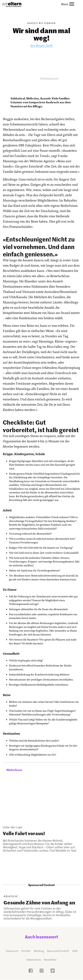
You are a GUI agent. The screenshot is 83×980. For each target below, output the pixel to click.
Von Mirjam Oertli (41, 45)
